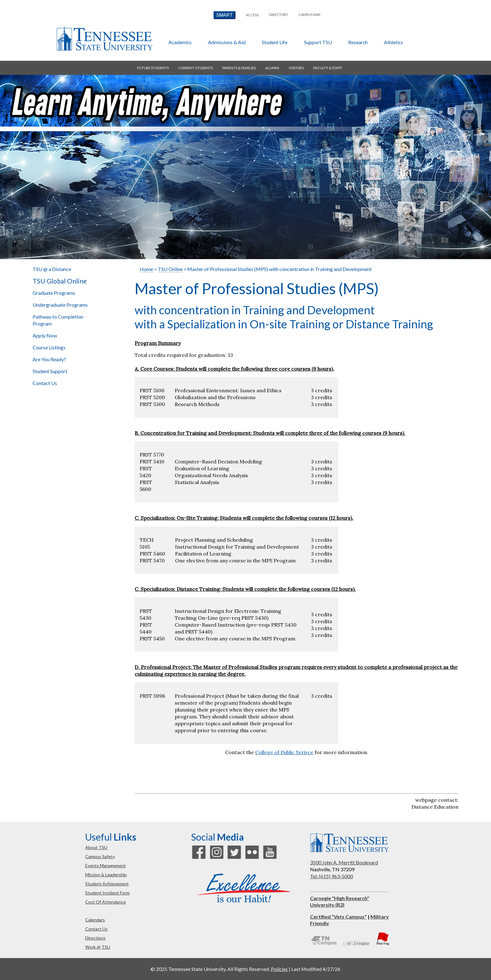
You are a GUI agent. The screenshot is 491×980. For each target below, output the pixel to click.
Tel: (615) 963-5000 (331, 876)
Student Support (50, 371)
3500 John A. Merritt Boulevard (344, 862)
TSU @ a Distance (52, 269)
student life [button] (275, 42)
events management (106, 865)
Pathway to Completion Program (58, 320)
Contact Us (45, 383)
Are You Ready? (49, 359)
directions (95, 938)
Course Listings (49, 347)
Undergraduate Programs (60, 305)
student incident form (107, 893)
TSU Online (170, 269)
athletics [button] (393, 42)
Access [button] (252, 15)
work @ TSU (98, 947)
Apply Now (45, 335)
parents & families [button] (239, 68)
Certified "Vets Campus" (338, 917)
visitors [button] (296, 68)
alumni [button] (272, 68)
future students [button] (153, 68)
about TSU (96, 847)
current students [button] (196, 68)
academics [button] (180, 42)
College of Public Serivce (284, 752)
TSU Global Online (60, 281)
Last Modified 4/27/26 (316, 969)
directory (279, 15)
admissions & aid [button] (227, 42)
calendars (95, 920)
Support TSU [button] (318, 42)
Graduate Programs (54, 293)
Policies (279, 969)
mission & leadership (106, 875)
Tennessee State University (104, 39)
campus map (309, 15)
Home (146, 269)
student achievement (107, 884)
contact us (96, 929)
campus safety (100, 856)
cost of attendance (106, 902)
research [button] (358, 42)
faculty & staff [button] (328, 68)
